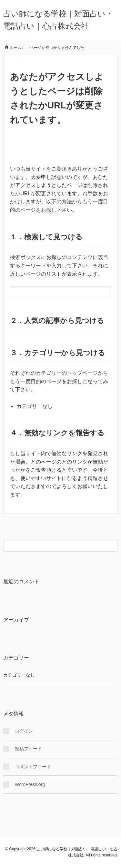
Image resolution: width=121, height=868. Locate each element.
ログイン (24, 731)
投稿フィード (28, 749)
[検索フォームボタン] (105, 292)
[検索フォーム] (54, 292)
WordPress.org (30, 784)
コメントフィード (33, 767)
